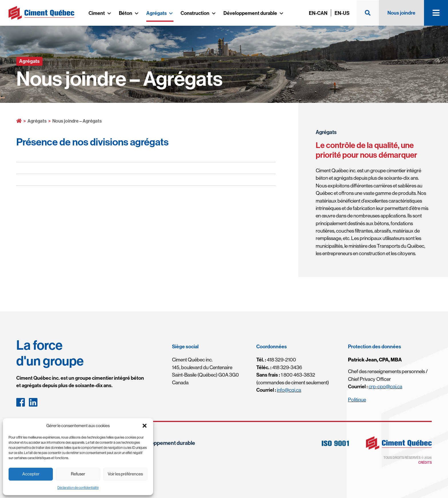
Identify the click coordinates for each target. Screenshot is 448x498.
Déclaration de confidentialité (78, 488)
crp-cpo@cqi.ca (385, 386)
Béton (129, 13)
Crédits (425, 463)
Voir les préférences (125, 474)
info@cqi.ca (289, 390)
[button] (145, 426)
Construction (198, 13)
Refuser (78, 474)
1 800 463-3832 (286, 375)
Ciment (100, 13)
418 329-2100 (276, 360)
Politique (357, 400)
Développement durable (254, 13)
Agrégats (160, 13)
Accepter (31, 474)
